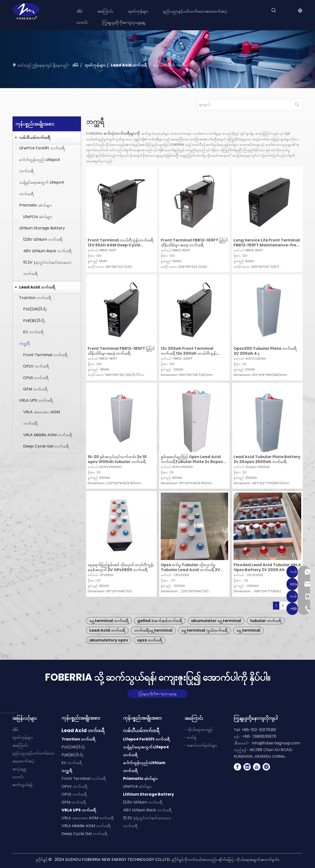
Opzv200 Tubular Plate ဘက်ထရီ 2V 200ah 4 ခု (265, 351)
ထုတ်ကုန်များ (23, 737)
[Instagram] (266, 767)
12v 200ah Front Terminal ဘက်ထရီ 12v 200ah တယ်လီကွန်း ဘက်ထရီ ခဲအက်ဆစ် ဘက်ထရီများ (189, 351)
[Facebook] (237, 767)
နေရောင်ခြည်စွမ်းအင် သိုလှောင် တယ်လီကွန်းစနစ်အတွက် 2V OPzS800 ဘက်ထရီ (121, 567)
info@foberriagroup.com (276, 743)
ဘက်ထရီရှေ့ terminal (153, 630)
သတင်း (18, 777)
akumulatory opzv (109, 640)
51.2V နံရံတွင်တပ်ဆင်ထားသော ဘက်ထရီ (47, 268)
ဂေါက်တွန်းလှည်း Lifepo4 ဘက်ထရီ (40, 165)
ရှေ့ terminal (248, 630)
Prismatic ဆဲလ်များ (35, 205)
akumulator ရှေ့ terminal (216, 621)
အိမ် (15, 730)
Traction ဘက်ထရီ (35, 298)
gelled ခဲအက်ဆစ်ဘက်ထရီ (160, 621)
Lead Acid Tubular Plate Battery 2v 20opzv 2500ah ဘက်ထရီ (267, 459)
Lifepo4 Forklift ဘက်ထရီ (146, 739)
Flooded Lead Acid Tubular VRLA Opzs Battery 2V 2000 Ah (267, 567)
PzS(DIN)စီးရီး (35, 309)
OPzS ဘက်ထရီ (36, 378)
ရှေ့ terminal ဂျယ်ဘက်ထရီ (205, 630)
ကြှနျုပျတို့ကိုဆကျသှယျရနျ (157, 693)
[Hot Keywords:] (274, 11)
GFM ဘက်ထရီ (35, 389)
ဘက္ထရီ (24, 343)
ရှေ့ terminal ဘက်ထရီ (109, 621)
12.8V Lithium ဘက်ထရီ (43, 239)
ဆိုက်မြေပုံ (226, 860)
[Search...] (244, 104)
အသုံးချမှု (19, 769)
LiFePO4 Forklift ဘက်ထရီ (42, 148)
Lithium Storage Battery (42, 228)
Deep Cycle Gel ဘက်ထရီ (46, 446)
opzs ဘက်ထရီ (150, 640)
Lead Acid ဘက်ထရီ (37, 287)
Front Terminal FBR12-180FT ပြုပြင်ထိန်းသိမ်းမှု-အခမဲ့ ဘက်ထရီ (121, 351)
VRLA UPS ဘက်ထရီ (36, 400)
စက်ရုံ (192, 737)
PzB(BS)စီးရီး (34, 321)
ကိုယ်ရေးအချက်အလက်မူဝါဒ (257, 860)
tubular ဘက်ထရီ (266, 621)
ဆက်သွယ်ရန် (23, 785)
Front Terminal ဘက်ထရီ (45, 355)
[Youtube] (257, 767)
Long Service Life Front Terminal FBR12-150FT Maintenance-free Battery (267, 243)
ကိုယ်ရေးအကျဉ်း (200, 730)
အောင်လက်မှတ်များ (202, 745)
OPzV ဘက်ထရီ (36, 366)
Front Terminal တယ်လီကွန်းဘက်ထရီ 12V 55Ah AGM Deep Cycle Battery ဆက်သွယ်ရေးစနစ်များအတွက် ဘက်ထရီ (120, 243)
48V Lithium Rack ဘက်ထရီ (47, 251)
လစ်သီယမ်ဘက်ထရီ (35, 137)
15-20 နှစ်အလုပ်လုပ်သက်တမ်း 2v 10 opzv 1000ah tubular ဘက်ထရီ (117, 459)
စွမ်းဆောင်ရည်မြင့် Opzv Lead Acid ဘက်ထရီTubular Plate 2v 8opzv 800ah (192, 459)
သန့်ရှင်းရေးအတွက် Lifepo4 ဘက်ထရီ (42, 188)
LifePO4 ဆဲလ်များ (38, 217)
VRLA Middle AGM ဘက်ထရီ (48, 435)
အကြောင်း (20, 745)
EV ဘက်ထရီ (33, 332)
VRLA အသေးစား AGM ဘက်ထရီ (41, 418)
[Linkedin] (247, 767)
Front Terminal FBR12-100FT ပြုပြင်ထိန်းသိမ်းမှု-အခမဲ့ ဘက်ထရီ (194, 243)
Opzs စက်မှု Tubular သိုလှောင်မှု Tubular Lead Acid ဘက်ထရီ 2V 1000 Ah (190, 567)
